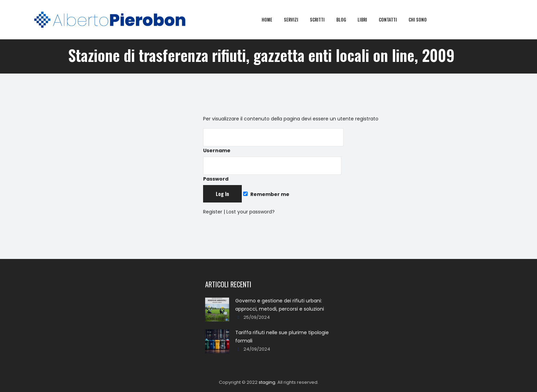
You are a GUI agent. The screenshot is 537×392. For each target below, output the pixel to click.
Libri (367, 19)
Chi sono (422, 19)
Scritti (322, 19)
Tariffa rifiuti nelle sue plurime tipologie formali (282, 337)
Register (213, 212)
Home (272, 19)
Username (273, 141)
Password (272, 169)
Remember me (266, 194)
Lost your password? (251, 212)
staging (267, 382)
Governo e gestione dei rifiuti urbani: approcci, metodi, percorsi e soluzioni (280, 305)
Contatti (393, 19)
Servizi (296, 19)
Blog (346, 19)
